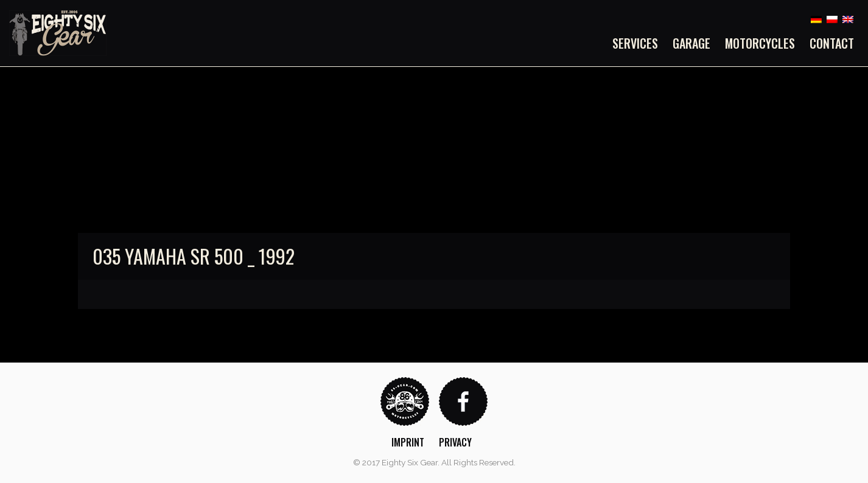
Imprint (408, 442)
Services (635, 43)
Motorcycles (760, 43)
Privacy (455, 442)
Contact (832, 43)
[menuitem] (639, 43)
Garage (691, 43)
